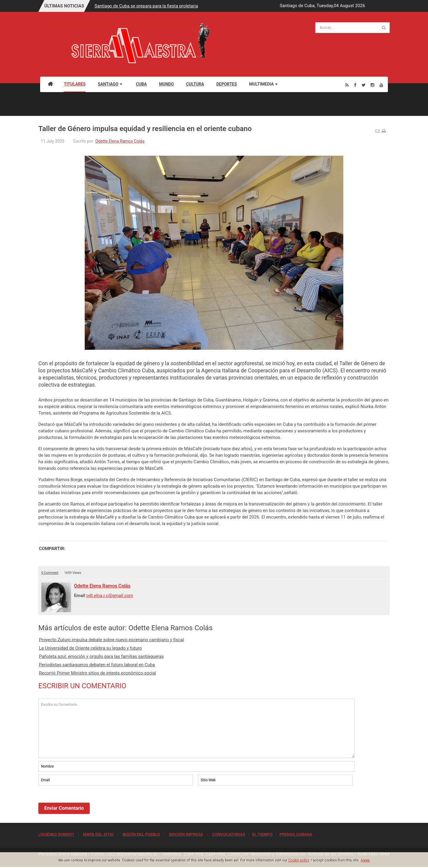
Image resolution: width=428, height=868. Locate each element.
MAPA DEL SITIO (98, 834)
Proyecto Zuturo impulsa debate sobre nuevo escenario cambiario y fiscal (111, 640)
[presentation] (84, 803)
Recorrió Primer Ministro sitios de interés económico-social (97, 673)
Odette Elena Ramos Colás (120, 141)
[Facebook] (355, 85)
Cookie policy (299, 860)
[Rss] (347, 85)
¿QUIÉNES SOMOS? (56, 834)
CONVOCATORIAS (229, 834)
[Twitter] (364, 85)
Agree (365, 860)
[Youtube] (381, 85)
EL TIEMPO (262, 834)
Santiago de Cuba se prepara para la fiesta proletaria (146, 6)
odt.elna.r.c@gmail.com (110, 596)
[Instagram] (372, 85)
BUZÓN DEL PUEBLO (141, 834)
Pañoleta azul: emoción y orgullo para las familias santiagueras (101, 656)
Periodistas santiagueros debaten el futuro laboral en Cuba (97, 665)
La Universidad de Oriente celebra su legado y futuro (90, 648)
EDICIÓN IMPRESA (186, 834)
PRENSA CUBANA (296, 834)
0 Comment (50, 573)
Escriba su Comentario (196, 728)
